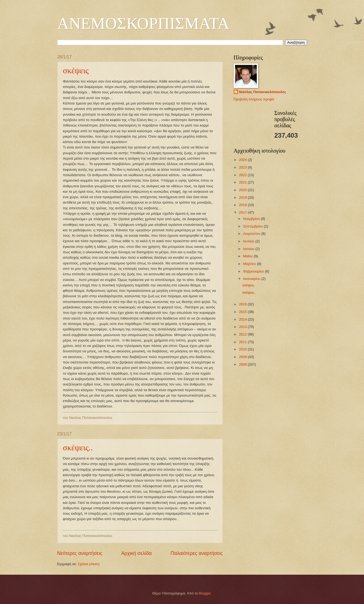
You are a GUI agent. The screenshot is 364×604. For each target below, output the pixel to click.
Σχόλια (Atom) (89, 564)
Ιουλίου (249, 241)
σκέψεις (76, 70)
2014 (243, 319)
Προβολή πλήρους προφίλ (254, 99)
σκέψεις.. (78, 448)
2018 (243, 205)
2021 (243, 182)
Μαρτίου (250, 264)
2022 (243, 175)
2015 (243, 312)
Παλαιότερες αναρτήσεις (197, 553)
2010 (243, 349)
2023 (243, 167)
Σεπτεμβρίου (254, 226)
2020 (243, 190)
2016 (243, 304)
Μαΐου (249, 256)
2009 (243, 357)
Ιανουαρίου (252, 279)
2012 (243, 334)
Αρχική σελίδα (137, 553)
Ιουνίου (249, 249)
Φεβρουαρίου (254, 271)
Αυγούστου (252, 234)
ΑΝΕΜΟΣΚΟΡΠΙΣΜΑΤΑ (143, 23)
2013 (243, 327)
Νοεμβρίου (252, 219)
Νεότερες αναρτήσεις (80, 553)
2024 (243, 160)
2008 (243, 364)
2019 (243, 197)
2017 (243, 212)
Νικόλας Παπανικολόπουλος (263, 92)
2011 (243, 342)
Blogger (205, 593)
